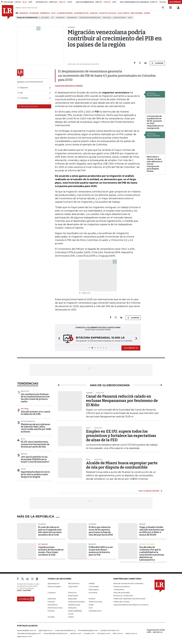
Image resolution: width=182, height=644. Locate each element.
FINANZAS (24, 13)
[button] (58, 339)
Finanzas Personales (76, 602)
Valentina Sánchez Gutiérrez (69, 86)
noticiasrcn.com (104, 633)
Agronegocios (54, 583)
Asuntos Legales (54, 586)
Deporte (92, 544)
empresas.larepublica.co (65, 630)
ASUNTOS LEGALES (108, 13)
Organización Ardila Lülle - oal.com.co (156, 631)
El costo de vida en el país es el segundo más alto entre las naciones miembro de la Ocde (50, 531)
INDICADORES (137, 13)
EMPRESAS (45, 13)
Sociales (51, 617)
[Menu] (17, 13)
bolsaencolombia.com (110, 630)
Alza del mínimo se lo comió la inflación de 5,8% (36, 413)
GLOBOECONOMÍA (65, 13)
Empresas (52, 599)
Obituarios (72, 608)
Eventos (92, 599)
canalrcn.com (76, 633)
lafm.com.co (118, 633)
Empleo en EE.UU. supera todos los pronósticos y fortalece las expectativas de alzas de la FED (121, 436)
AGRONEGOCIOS (81, 13)
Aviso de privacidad (122, 593)
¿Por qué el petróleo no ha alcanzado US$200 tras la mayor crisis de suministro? (35, 459)
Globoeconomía (95, 602)
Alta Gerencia (74, 583)
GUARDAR (157, 63)
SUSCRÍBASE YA (131, 348)
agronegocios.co (46, 630)
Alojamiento (72, 18)
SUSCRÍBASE (175, 2)
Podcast (51, 611)
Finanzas (51, 602)
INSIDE (147, 13)
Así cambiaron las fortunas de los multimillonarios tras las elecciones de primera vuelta (35, 398)
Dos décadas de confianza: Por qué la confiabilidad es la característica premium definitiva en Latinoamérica (152, 553)
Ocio (91, 608)
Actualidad (43, 544)
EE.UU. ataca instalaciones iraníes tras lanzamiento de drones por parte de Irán (35, 444)
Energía (24, 454)
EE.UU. (23, 439)
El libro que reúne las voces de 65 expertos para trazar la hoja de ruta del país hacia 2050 (101, 531)
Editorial (25, 409)
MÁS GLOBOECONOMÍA (149, 491)
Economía (93, 593)
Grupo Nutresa (119, 18)
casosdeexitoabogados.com (29, 633)
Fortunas (107, 18)
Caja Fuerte (73, 586)
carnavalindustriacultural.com (55, 633)
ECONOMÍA (34, 13)
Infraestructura (74, 605)
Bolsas (142, 524)
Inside (91, 605)
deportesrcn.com (24, 636)
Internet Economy (147, 544)
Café (130, 18)
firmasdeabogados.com (88, 630)
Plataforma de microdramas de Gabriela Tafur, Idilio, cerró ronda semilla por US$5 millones (36, 428)
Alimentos (60, 18)
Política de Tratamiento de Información (129, 599)
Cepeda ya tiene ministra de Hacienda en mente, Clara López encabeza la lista (51, 551)
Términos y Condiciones (123, 596)
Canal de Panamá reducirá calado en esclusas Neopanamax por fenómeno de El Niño (122, 401)
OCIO (53, 13)
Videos (71, 617)
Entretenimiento (28, 421)
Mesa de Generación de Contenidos (128, 583)
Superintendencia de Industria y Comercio (131, 605)
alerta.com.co (131, 633)
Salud (23, 469)
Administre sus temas (28, 106)
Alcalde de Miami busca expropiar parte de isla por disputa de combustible (122, 465)
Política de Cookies (121, 602)
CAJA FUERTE (123, 13)
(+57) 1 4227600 (24, 590)
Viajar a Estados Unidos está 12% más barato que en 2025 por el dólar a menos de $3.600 (152, 531)
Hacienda (42, 524)
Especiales (72, 599)
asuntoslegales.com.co (27, 630)
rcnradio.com (89, 633)
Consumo (52, 593)
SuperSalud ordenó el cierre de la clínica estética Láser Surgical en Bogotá (35, 474)
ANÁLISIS (94, 13)
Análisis (92, 583)
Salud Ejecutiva (95, 611)
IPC (52, 18)
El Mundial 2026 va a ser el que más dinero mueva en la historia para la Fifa (101, 551)
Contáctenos (119, 589)
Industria (25, 391)
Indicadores (53, 605)
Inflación (45, 18)
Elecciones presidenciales (90, 18)
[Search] (163, 8)
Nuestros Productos (122, 586)
